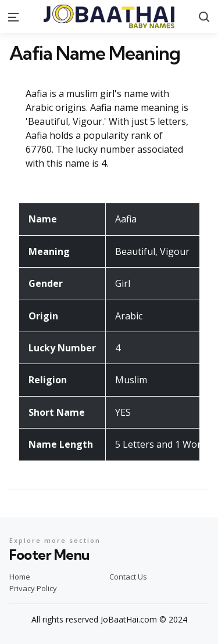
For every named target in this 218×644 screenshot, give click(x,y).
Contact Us (128, 577)
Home (20, 577)
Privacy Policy (33, 588)
